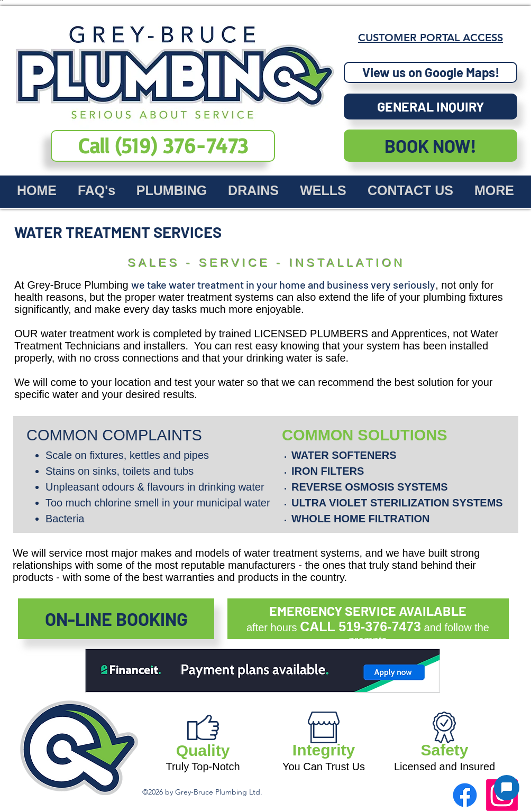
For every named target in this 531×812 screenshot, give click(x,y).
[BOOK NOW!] (431, 146)
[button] (431, 107)
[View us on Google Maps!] (431, 72)
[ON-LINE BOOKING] (116, 619)
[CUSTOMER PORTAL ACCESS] (431, 38)
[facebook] (465, 795)
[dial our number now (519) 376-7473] (163, 146)
